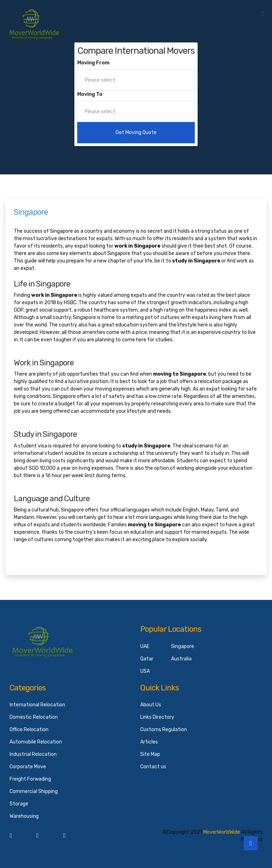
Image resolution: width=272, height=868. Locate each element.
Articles (149, 742)
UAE (145, 646)
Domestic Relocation (34, 717)
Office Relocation (29, 730)
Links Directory (157, 717)
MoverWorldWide (222, 832)
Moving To (90, 94)
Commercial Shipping (34, 791)
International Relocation (37, 705)
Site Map (150, 754)
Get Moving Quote (136, 132)
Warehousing (24, 816)
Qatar (147, 659)
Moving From (93, 63)
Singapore (183, 646)
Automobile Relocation (36, 742)
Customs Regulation (164, 730)
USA (145, 671)
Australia (181, 659)
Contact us (153, 767)
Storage (19, 804)
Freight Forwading (30, 779)
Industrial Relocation (33, 754)
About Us (151, 705)
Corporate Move (28, 767)
